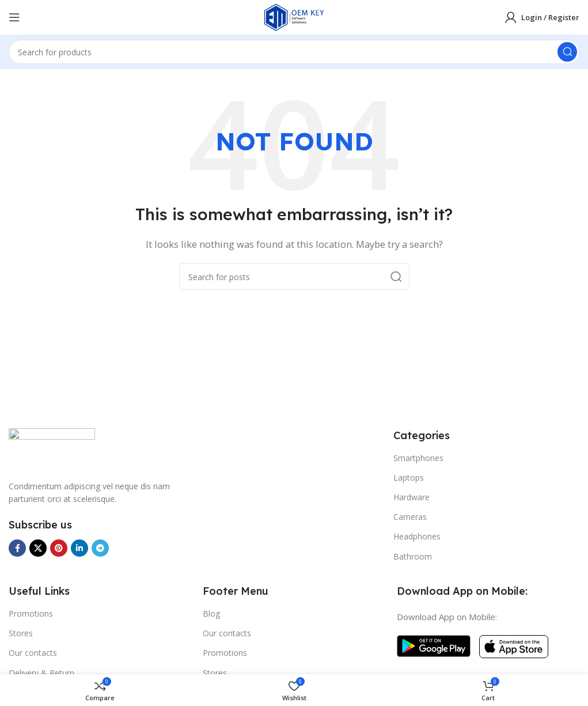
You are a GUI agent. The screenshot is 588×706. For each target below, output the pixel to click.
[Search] (294, 52)
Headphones (417, 536)
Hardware (411, 497)
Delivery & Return (41, 673)
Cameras (410, 517)
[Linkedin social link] (79, 548)
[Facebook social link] (17, 548)
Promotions (31, 613)
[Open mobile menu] (14, 17)
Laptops (409, 477)
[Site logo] (294, 16)
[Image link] (52, 447)
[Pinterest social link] (59, 548)
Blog (211, 613)
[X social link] (38, 548)
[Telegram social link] (100, 548)
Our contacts (33, 653)
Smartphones (418, 458)
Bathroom (413, 556)
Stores (21, 633)
